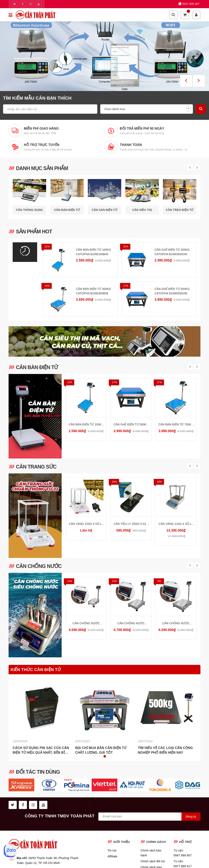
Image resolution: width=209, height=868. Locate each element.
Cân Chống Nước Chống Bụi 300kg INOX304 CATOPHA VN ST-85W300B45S (131, 624)
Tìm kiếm (201, 109)
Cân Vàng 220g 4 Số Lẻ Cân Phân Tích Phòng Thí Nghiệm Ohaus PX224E (86, 524)
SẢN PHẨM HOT (34, 231)
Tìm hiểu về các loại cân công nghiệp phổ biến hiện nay (165, 750)
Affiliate (112, 856)
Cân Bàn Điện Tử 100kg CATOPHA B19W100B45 (93, 252)
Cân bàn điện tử (37, 367)
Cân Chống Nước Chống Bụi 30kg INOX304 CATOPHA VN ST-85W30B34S (86, 624)
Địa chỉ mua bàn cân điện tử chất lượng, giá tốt (101, 750)
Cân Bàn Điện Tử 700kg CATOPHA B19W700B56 (176, 425)
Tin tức (112, 850)
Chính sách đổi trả (153, 861)
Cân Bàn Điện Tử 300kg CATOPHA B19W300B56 (93, 291)
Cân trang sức (36, 467)
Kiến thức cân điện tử (36, 670)
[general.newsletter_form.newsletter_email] (149, 817)
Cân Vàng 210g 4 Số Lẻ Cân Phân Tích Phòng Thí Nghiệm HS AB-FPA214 (176, 524)
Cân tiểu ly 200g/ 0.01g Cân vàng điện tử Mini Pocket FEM (131, 524)
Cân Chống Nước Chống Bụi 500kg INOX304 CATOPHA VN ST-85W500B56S (176, 624)
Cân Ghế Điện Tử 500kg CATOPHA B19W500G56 (172, 291)
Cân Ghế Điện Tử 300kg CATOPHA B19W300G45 (172, 252)
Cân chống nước (39, 566)
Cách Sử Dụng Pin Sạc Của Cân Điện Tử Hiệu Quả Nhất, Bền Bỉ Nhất (41, 751)
